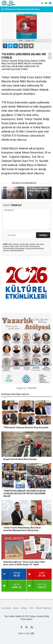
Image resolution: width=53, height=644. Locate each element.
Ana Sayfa (6, 608)
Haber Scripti (24, 633)
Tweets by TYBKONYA (26, 388)
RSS (31, 608)
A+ (50, 54)
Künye (16, 608)
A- (50, 58)
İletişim (24, 608)
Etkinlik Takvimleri (44, 608)
